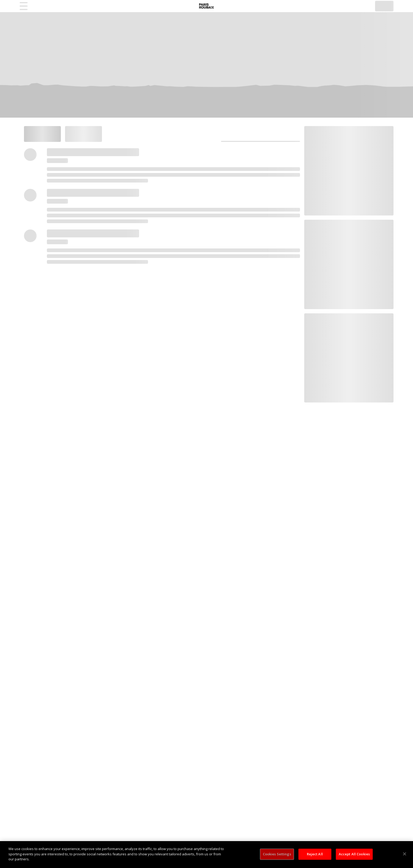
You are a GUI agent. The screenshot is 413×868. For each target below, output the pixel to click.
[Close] (405, 854)
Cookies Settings (277, 854)
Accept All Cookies (354, 854)
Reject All (315, 854)
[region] (206, 855)
